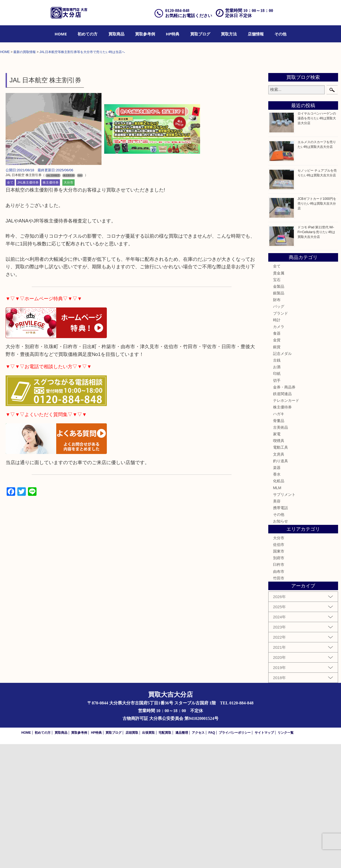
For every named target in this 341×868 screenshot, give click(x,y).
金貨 (277, 464)
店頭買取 (132, 857)
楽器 (277, 591)
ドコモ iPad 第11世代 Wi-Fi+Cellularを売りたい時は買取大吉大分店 (316, 356)
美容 (277, 625)
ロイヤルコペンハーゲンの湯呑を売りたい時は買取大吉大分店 (317, 242)
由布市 (279, 695)
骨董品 (279, 544)
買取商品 (116, 34)
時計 (277, 444)
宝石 (277, 403)
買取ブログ (200, 34)
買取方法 (229, 34)
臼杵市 (279, 688)
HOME (61, 34)
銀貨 (277, 470)
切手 (277, 504)
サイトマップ (264, 857)
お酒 (277, 490)
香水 (277, 598)
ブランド (281, 437)
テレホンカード (286, 524)
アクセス (198, 857)
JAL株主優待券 (28, 306)
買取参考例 (145, 34)
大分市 (68, 306)
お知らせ (281, 645)
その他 (280, 34)
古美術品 (281, 551)
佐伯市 (279, 668)
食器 (277, 457)
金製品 (279, 410)
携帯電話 (281, 631)
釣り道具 (281, 585)
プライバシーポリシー (235, 857)
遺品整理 (182, 857)
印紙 (277, 497)
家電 (277, 558)
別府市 (279, 682)
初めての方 (88, 34)
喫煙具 (279, 565)
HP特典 (173, 34)
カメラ (279, 450)
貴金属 (279, 397)
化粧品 (279, 605)
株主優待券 (51, 306)
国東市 (279, 675)
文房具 (279, 578)
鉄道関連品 (282, 517)
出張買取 (148, 857)
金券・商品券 (284, 511)
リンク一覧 (286, 857)
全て (10, 306)
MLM (277, 611)
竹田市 (279, 702)
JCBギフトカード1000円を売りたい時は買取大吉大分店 (317, 327)
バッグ (279, 430)
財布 (277, 424)
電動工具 (281, 571)
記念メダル (282, 477)
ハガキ (279, 538)
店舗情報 (256, 34)
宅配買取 (165, 857)
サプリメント (284, 618)
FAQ (212, 857)
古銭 (277, 484)
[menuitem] (61, 34)
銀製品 (279, 417)
